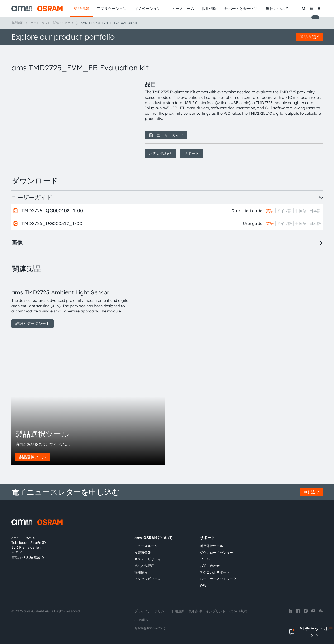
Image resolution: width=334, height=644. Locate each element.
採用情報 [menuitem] (209, 9)
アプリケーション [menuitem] (111, 9)
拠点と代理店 (144, 566)
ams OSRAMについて (153, 538)
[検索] (304, 9)
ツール (205, 559)
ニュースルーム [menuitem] (181, 9)
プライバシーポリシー (151, 611)
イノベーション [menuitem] (147, 9)
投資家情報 (143, 553)
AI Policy (141, 620)
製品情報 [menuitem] (81, 9)
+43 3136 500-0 (32, 558)
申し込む (311, 492)
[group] (73, 303)
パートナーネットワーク (218, 579)
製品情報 (17, 23)
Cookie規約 (238, 611)
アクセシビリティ (148, 579)
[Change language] (311, 9)
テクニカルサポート (215, 572)
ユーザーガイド (166, 135)
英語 (270, 211)
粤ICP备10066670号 (150, 628)
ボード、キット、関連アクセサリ (52, 23)
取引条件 (195, 611)
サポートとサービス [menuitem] (241, 9)
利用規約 (178, 611)
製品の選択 (309, 37)
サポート (191, 153)
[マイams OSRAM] (319, 9)
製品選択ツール (33, 457)
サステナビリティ (148, 559)
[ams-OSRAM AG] (37, 9)
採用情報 (141, 572)
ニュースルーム (146, 546)
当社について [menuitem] (277, 9)
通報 (203, 585)
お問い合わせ (160, 153)
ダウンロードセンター (216, 553)
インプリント (216, 611)
